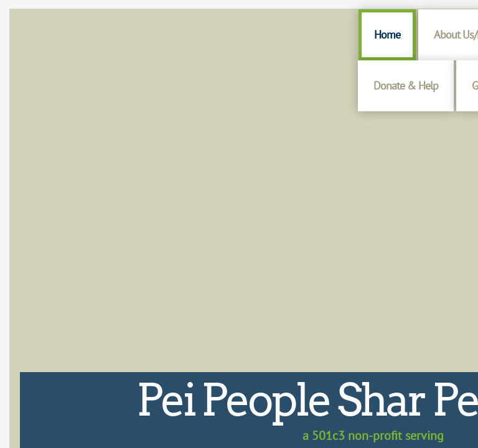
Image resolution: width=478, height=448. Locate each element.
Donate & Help (406, 86)
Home (387, 35)
